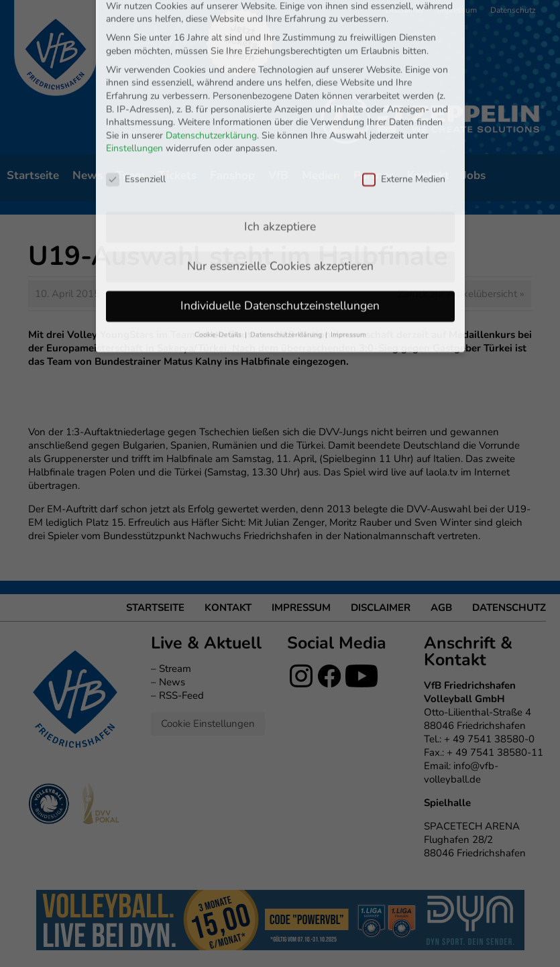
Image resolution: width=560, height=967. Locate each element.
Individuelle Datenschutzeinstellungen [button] (280, 228)
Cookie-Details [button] (219, 257)
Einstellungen (134, 71)
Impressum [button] (348, 257)
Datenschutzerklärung (211, 58)
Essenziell (136, 102)
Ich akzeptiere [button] (280, 149)
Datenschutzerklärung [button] (287, 257)
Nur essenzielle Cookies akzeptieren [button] (280, 188)
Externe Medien (404, 102)
